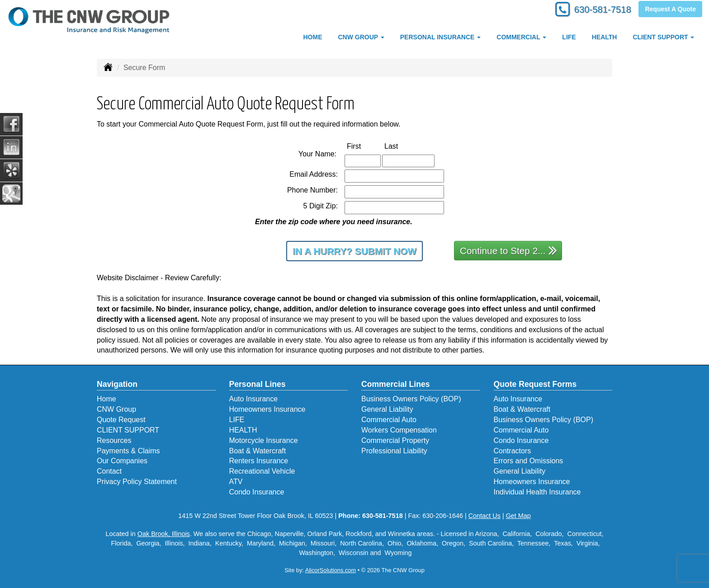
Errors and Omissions (529, 461)
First (363, 146)
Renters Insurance (259, 461)
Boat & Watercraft (258, 451)
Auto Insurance (254, 399)
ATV (236, 482)
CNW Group (116, 409)
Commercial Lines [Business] (396, 384)
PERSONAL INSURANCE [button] (441, 37)
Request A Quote (670, 10)
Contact (109, 471)
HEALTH (605, 37)
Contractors (513, 451)
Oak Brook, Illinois (164, 534)
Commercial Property (395, 440)
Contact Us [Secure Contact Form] (484, 516)
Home (106, 399)
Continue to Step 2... (508, 250)
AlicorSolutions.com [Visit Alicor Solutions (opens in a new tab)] (331, 570)
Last (401, 146)
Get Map (518, 516)
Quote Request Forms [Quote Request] (535, 384)
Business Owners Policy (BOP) (411, 399)
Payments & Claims (128, 451)
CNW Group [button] (361, 37)
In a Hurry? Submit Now (354, 251)
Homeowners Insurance (267, 409)
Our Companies (122, 461)
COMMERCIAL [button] (521, 37)
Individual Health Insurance (537, 492)
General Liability (387, 409)
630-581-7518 (598, 10)
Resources (114, 440)
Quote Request (121, 420)
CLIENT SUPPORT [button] (663, 37)
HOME (312, 37)
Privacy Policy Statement (137, 482)
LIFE (569, 37)
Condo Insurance (257, 492)
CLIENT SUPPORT (128, 430)
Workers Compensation (399, 430)
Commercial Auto (389, 420)
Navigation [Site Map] (117, 384)
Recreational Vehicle (262, 471)
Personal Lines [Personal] (258, 384)
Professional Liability (394, 451)
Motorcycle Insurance (264, 440)
